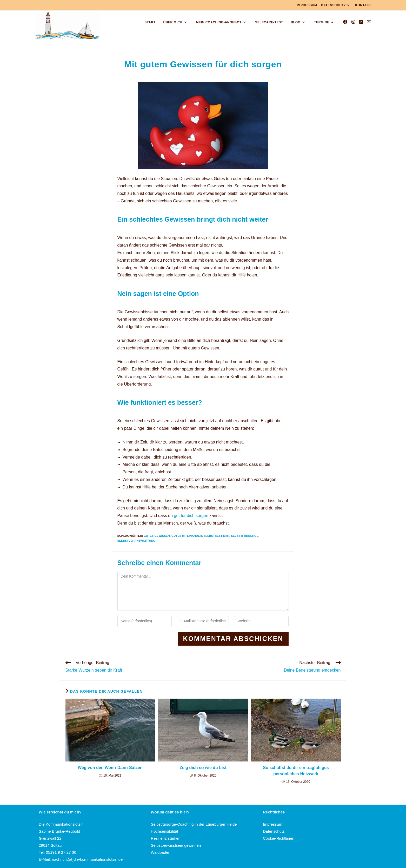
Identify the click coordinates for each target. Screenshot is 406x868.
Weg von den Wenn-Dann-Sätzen (110, 768)
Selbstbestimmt (216, 536)
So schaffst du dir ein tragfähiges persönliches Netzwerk (296, 771)
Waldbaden (161, 852)
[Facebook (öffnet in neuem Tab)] (345, 22)
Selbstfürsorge (245, 536)
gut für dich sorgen (191, 516)
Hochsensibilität (165, 831)
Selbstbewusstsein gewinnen (176, 845)
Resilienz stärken (166, 838)
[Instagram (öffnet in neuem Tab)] (353, 22)
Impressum (307, 5)
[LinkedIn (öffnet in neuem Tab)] (361, 22)
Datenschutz (336, 5)
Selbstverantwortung (137, 541)
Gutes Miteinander (187, 536)
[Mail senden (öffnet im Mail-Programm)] (369, 22)
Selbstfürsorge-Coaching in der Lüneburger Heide (194, 824)
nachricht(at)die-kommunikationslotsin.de (87, 859)
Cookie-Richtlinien (279, 838)
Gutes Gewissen (157, 536)
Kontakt (363, 5)
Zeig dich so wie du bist (203, 768)
